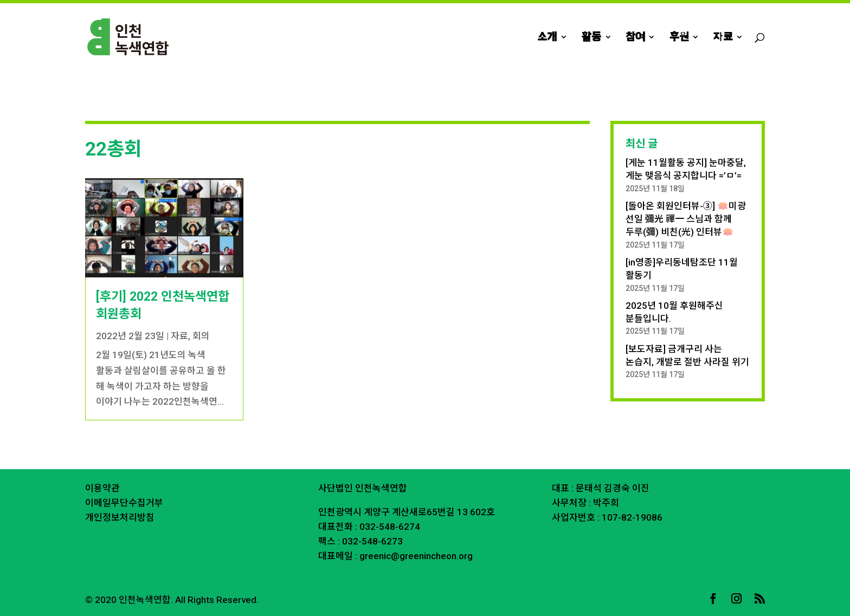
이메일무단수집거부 (124, 503)
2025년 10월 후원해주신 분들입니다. (674, 312)
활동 (591, 38)
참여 (635, 38)
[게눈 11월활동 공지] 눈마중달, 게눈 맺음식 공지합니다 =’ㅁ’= (686, 169)
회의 (201, 336)
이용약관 (102, 488)
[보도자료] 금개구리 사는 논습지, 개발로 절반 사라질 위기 (687, 355)
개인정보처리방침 (120, 517)
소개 (547, 38)
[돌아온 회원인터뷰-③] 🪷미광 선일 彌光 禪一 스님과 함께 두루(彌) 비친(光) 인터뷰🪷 (686, 219)
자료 (723, 38)
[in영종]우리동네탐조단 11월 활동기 (682, 269)
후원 (679, 38)
